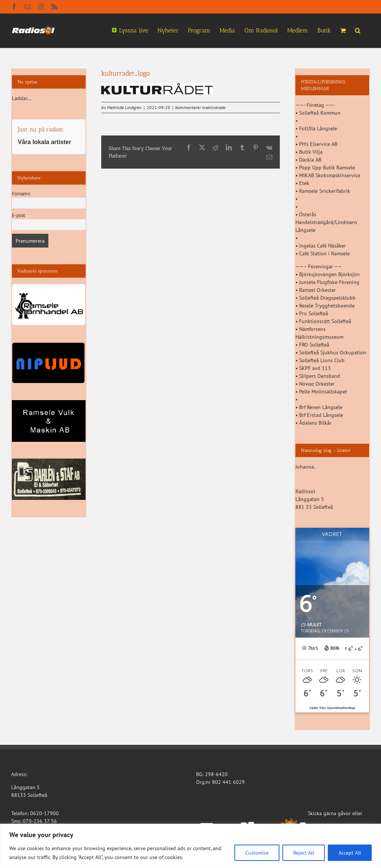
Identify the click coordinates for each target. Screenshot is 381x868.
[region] (190, 846)
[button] (358, 30)
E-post (18, 215)
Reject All (304, 853)
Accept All (350, 853)
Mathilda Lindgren (124, 107)
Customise (257, 853)
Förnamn (21, 194)
